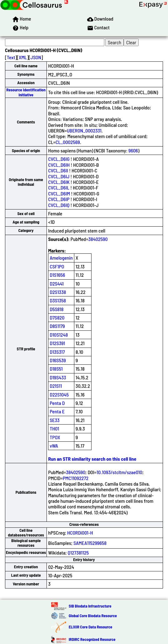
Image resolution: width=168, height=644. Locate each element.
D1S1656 (57, 275)
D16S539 (58, 360)
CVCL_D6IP (59, 199)
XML (23, 57)
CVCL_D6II (58, 170)
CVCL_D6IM (59, 193)
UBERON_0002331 (84, 130)
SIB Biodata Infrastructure (90, 606)
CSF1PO (57, 266)
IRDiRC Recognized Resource (92, 639)
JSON (36, 57)
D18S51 (56, 369)
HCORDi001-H (80, 533)
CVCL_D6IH (59, 165)
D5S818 (57, 309)
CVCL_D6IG (59, 159)
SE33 (54, 420)
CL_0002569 (68, 142)
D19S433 (58, 377)
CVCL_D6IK (59, 182)
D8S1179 (57, 326)
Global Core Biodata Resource (93, 616)
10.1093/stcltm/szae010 (119, 472)
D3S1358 (58, 300)
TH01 (54, 428)
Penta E (57, 411)
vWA (54, 446)
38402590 (98, 239)
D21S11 (56, 386)
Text (11, 57)
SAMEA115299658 (90, 543)
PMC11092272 (76, 478)
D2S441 (57, 284)
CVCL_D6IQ (59, 205)
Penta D (57, 403)
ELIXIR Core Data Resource (90, 627)
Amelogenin (61, 258)
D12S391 (57, 343)
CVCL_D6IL (59, 187)
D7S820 (57, 317)
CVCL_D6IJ (59, 176)
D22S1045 (59, 394)
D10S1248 (59, 335)
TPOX (55, 437)
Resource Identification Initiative (26, 92)
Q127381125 (78, 553)
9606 (133, 150)
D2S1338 (58, 292)
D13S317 (57, 352)
